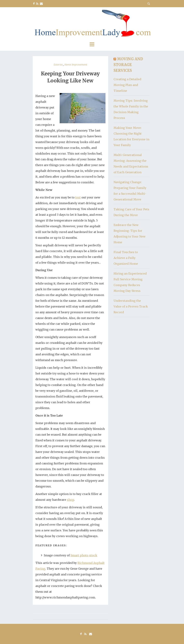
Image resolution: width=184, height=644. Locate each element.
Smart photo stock (84, 555)
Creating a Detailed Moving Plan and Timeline (127, 85)
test (78, 197)
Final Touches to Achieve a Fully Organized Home (126, 258)
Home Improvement (76, 65)
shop (70, 500)
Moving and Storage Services (128, 65)
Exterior (58, 65)
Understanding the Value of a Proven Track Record (131, 306)
